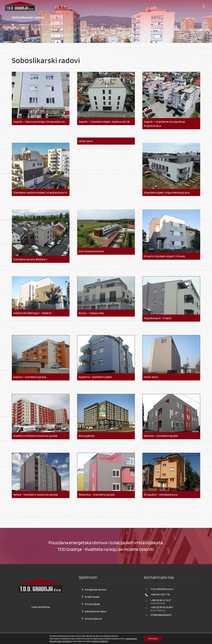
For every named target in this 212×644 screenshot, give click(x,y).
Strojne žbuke (92, 604)
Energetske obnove (95, 590)
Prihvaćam (153, 639)
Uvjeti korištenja (41, 607)
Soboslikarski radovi (96, 611)
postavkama (131, 639)
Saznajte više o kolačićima (61, 641)
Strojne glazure (93, 619)
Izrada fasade (92, 597)
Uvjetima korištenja (100, 641)
